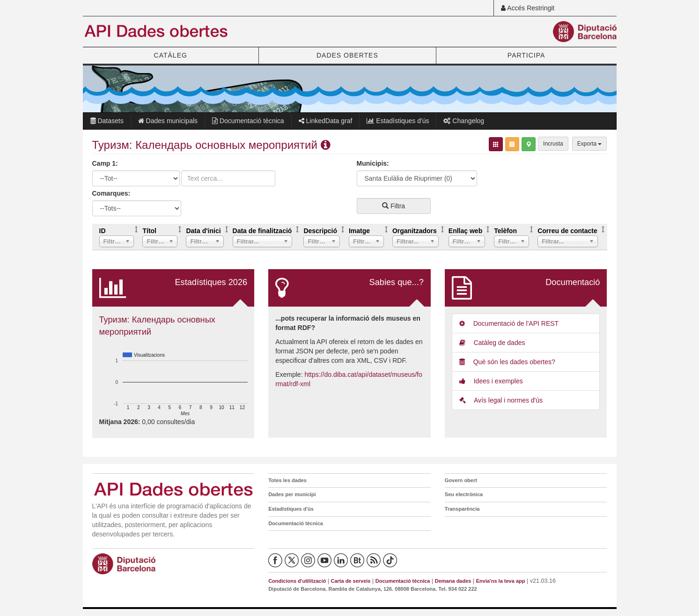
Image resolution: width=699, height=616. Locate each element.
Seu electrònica (464, 494)
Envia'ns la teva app (501, 581)
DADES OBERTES (347, 55)
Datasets (107, 121)
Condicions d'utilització (297, 581)
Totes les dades (287, 480)
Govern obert (461, 480)
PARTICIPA (526, 55)
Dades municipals (168, 121)
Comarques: (111, 193)
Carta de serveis (350, 581)
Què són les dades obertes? (507, 362)
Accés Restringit (528, 8)
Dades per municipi (292, 494)
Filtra (394, 206)
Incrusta (553, 144)
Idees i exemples (491, 381)
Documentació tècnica (248, 121)
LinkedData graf (326, 121)
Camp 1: (105, 163)
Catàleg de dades (492, 343)
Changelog (464, 121)
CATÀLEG (171, 55)
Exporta (590, 144)
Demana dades (453, 581)
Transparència (462, 509)
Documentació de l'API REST (509, 323)
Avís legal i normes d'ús (501, 400)
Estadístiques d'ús (398, 121)
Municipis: (373, 163)
